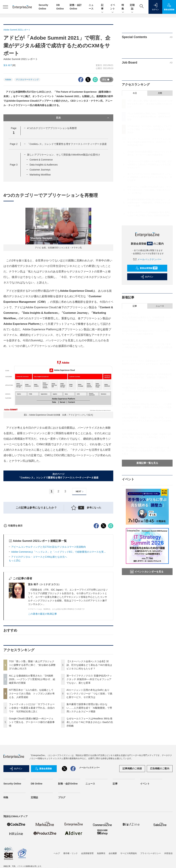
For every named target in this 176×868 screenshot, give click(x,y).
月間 (160, 93)
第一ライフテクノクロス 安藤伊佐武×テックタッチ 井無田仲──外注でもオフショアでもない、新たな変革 (89, 741)
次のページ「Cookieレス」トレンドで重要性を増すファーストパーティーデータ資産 (58, 476)
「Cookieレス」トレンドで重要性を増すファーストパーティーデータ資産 (67, 144)
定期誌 (132, 7)
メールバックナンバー (147, 259)
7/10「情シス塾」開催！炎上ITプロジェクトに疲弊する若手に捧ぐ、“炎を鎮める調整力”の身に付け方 (32, 727)
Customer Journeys (40, 170)
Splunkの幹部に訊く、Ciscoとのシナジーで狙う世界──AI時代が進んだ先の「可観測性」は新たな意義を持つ (147, 347)
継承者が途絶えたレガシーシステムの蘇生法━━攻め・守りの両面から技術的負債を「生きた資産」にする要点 (147, 451)
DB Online (37, 846)
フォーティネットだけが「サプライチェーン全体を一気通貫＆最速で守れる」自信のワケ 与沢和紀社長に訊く (32, 770)
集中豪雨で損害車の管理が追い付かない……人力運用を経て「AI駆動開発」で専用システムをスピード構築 (89, 770)
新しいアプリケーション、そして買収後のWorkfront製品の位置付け (64, 155)
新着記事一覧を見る (147, 463)
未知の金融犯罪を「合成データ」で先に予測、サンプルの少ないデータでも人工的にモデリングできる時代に (147, 421)
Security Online (12, 846)
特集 (123, 7)
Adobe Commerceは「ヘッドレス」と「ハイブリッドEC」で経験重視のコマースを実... (58, 614)
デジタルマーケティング (27, 80)
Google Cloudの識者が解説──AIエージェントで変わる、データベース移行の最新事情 (32, 784)
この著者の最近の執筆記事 (42, 676)
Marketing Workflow (40, 175)
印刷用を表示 (13, 588)
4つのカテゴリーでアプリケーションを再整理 (52, 128)
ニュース (160, 306)
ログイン (147, 277)
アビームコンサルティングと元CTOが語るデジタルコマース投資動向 (49, 609)
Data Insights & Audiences (44, 165)
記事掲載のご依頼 (132, 830)
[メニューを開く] (5, 7)
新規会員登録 (147, 268)
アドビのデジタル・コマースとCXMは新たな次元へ (39, 619)
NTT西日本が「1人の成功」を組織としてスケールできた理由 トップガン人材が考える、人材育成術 (32, 756)
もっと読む (15, 622)
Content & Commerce (41, 160)
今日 (135, 93)
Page (14, 144)
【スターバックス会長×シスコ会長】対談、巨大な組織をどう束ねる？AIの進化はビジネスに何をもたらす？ (89, 727)
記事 (102, 7)
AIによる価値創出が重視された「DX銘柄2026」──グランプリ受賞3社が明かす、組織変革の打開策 (32, 741)
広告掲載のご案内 (160, 830)
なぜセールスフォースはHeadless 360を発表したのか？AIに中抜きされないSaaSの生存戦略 (90, 784)
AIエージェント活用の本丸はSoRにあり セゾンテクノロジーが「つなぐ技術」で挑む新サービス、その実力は (89, 756)
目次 (83, 118)
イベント (113, 7)
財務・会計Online (68, 846)
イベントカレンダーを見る (147, 572)
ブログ (62, 859)
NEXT (80, 492)
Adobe (8, 80)
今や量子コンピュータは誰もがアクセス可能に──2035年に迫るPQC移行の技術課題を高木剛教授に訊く (146, 391)
